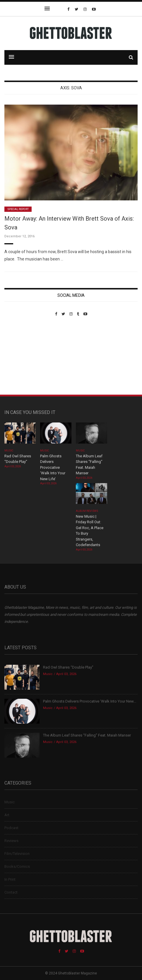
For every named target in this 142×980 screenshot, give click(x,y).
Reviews (11, 841)
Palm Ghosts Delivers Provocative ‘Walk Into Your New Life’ (53, 467)
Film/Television (17, 854)
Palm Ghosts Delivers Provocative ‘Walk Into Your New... (90, 701)
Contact (11, 892)
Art (7, 815)
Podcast (11, 828)
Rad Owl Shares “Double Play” (68, 667)
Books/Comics (17, 866)
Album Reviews (87, 511)
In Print (10, 879)
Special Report (18, 209)
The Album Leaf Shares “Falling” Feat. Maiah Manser (87, 735)
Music (9, 451)
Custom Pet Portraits (22, 356)
